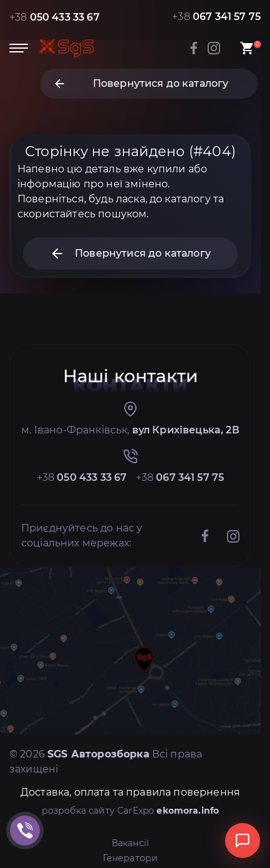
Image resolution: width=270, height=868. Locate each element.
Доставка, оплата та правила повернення (130, 792)
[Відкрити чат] (243, 841)
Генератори (131, 858)
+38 (55, 17)
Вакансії (130, 843)
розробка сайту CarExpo (131, 811)
